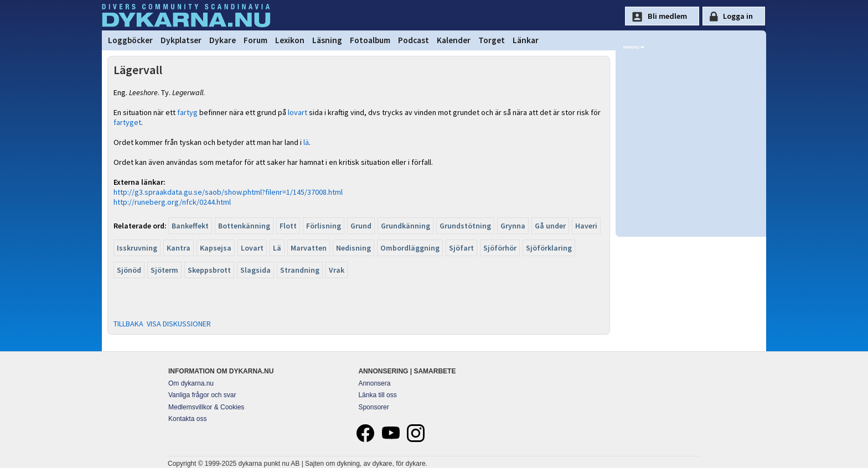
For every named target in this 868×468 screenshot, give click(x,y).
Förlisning (324, 226)
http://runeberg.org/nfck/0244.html (172, 202)
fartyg (187, 112)
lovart (298, 112)
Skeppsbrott (209, 270)
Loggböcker (130, 40)
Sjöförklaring (549, 248)
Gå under (550, 226)
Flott (288, 226)
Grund (361, 226)
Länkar (526, 40)
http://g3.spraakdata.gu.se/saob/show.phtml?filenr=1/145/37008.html (228, 192)
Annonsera (374, 383)
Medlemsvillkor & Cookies (206, 407)
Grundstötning (465, 226)
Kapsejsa (216, 248)
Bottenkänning (244, 226)
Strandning (300, 270)
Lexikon (290, 40)
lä (306, 142)
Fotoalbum (370, 40)
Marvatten (309, 248)
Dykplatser (181, 40)
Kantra (179, 248)
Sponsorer (373, 407)
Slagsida (255, 270)
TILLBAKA (128, 324)
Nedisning (353, 248)
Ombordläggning (410, 248)
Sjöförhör (500, 248)
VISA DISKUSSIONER (179, 324)
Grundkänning (405, 226)
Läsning (327, 40)
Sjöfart (461, 248)
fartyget (127, 122)
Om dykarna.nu (191, 383)
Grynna (513, 226)
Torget (492, 40)
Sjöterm (164, 270)
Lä (277, 248)
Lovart (252, 248)
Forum (255, 40)
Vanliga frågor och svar (202, 395)
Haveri (586, 226)
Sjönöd (129, 270)
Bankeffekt (190, 226)
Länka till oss (377, 395)
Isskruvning (137, 248)
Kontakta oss (187, 419)
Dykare (223, 40)
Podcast (414, 40)
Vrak (337, 270)
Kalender (454, 40)
